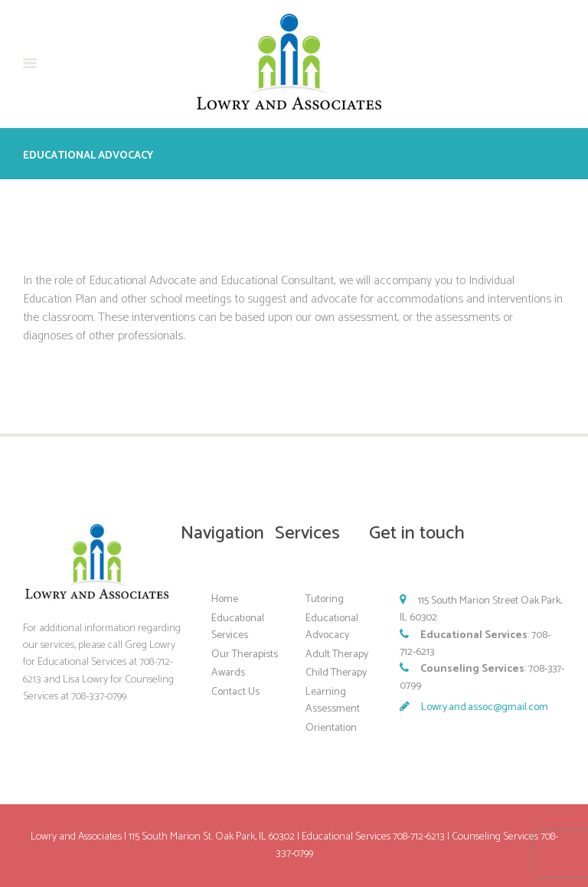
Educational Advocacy (332, 627)
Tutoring (325, 599)
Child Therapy (336, 673)
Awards (228, 673)
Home (225, 599)
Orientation (331, 728)
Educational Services (238, 627)
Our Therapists (245, 655)
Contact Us (235, 692)
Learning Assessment (333, 700)
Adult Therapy (337, 655)
